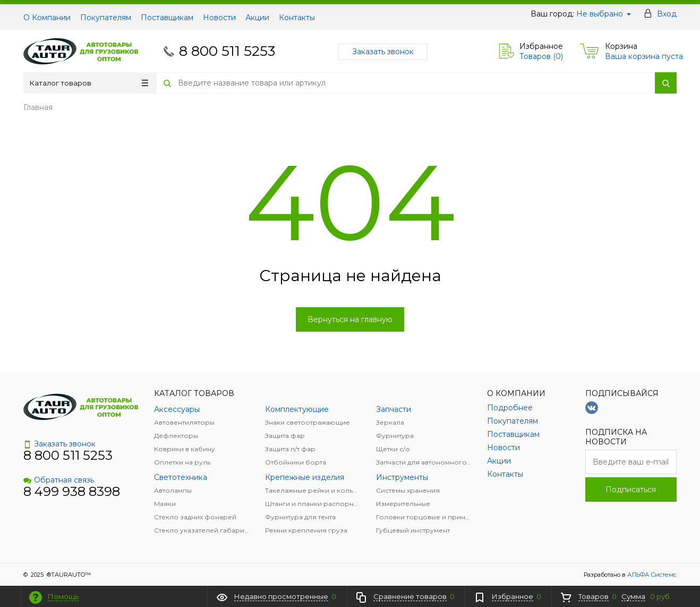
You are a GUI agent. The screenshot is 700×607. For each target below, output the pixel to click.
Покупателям (106, 18)
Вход (667, 14)
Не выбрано (604, 14)
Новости (219, 18)
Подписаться (631, 490)
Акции (257, 18)
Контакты (297, 18)
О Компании (47, 18)
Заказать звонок (383, 52)
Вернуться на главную (350, 319)
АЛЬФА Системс (651, 575)
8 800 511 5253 (227, 51)
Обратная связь (59, 480)
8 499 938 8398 (72, 491)
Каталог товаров (89, 83)
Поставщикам (167, 18)
